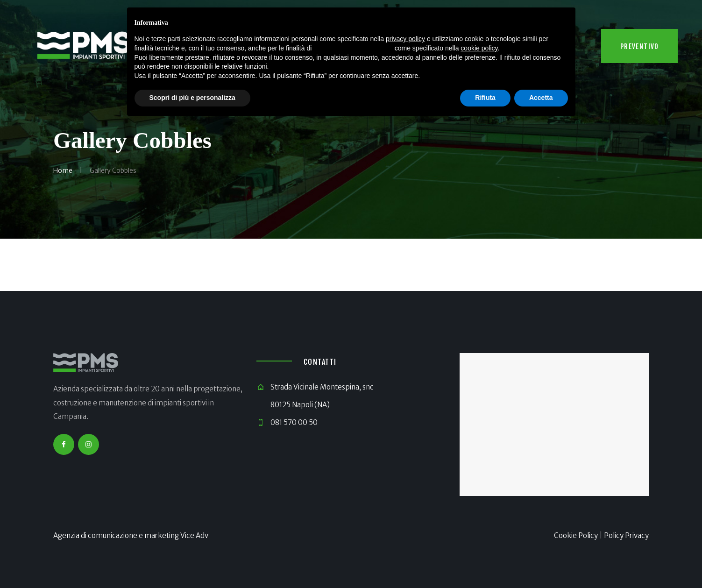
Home (63, 170)
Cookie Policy (576, 535)
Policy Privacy (626, 535)
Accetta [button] (541, 98)
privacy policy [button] (405, 39)
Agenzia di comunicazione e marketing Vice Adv (131, 535)
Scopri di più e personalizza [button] (192, 98)
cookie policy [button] (479, 48)
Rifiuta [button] (485, 98)
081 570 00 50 (294, 422)
